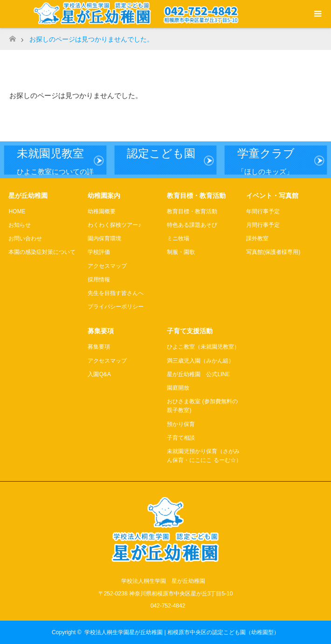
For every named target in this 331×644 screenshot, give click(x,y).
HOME (17, 211)
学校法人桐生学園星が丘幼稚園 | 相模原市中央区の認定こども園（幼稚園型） (182, 632)
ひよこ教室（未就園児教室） (203, 347)
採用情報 (99, 280)
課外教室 (257, 238)
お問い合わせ (25, 238)
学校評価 (99, 252)
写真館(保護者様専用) (273, 252)
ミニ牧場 (178, 238)
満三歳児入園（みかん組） (200, 361)
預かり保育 (181, 424)
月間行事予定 (263, 225)
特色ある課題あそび (192, 225)
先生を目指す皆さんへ (116, 293)
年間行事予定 (263, 211)
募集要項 (99, 347)
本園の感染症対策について (42, 252)
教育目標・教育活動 (192, 211)
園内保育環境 (104, 238)
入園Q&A (99, 374)
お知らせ (20, 225)
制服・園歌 (181, 252)
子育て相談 (181, 438)
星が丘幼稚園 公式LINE (198, 374)
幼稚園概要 (102, 211)
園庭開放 (178, 388)
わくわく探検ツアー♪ (114, 225)
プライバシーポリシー (116, 307)
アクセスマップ (107, 266)
